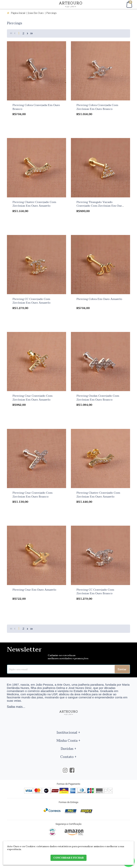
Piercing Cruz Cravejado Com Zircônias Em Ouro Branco (32, 495)
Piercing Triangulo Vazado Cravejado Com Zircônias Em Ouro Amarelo (100, 206)
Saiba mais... (16, 707)
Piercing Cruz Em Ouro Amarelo (34, 590)
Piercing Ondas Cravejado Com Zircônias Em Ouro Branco (98, 398)
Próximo (28, 33)
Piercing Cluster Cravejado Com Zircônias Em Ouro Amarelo (34, 204)
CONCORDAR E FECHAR (68, 858)
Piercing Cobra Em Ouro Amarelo (99, 299)
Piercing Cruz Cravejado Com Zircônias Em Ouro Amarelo (32, 398)
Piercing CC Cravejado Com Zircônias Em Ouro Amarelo (32, 301)
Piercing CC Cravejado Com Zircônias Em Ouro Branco (95, 592)
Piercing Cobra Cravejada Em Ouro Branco (36, 107)
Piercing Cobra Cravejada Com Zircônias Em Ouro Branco (97, 107)
